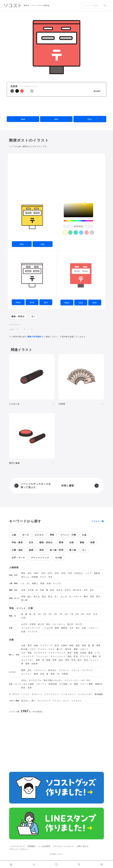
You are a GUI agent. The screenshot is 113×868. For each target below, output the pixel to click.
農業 (76, 684)
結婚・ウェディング (43, 645)
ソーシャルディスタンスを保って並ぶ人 (36, 485)
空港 (73, 660)
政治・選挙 (64, 660)
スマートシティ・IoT (75, 680)
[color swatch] (65, 233)
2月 (45, 614)
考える (37, 596)
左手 (92, 590)
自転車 (35, 664)
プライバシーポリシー (19, 849)
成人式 (41, 624)
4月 (56, 614)
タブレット (37, 694)
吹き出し (25, 701)
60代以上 (79, 573)
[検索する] (105, 6)
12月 (24, 618)
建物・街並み (18, 316)
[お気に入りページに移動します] (79, 864)
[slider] (78, 221)
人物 (14, 535)
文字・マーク (18, 557)
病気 (78, 645)
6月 (66, 614)
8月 (77, 614)
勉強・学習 (39, 674)
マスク (51, 649)
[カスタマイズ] (102, 864)
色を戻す (97, 91)
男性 (23, 573)
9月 (82, 614)
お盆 (84, 628)
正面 (42, 590)
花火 (78, 628)
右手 (86, 590)
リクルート (64, 670)
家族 (42, 583)
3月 (50, 614)
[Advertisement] (57, 106)
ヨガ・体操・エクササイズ (34, 653)
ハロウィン (93, 628)
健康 (31, 550)
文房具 (83, 653)
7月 (72, 614)
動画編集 (99, 694)
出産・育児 (27, 645)
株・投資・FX (53, 674)
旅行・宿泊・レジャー (88, 660)
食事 (98, 645)
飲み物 (24, 649)
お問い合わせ (83, 846)
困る (44, 596)
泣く (57, 596)
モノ (33, 316)
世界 (55, 660)
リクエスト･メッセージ (63, 846)
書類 (90, 653)
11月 (95, 614)
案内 (86, 596)
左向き (68, 590)
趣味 (95, 656)
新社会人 (52, 670)
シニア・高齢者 (93, 573)
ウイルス (42, 649)
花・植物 (46, 660)
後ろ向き (77, 590)
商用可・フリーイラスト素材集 (37, 5)
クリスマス (33, 631)
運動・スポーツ (81, 649)
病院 (72, 645)
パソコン (25, 694)
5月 (61, 614)
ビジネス (39, 535)
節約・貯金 (73, 656)
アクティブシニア (57, 653)
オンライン (27, 674)
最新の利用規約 (34, 337)
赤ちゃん (25, 577)
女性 (30, 573)
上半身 (31, 590)
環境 (61, 542)
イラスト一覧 (98, 521)
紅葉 (23, 631)
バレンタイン (59, 624)
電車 (27, 664)
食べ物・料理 (57, 550)
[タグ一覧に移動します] (57, 864)
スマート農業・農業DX (91, 684)
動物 (82, 542)
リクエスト (77, 701)
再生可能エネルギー (53, 680)
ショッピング (28, 656)
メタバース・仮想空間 (46, 684)
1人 (23, 583)
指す (98, 596)
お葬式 (64, 645)
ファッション (42, 656)
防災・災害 (27, 688)
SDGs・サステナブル (31, 680)
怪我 (84, 645)
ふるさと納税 (28, 684)
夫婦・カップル (54, 583)
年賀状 (33, 624)
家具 (70, 653)
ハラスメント (40, 670)
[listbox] (78, 210)
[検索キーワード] (91, 6)
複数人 (35, 583)
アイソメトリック (40, 557)
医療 (93, 542)
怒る (50, 596)
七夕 (72, 628)
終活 (57, 645)
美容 (42, 550)
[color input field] (79, 226)
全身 (23, 590)
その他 (58, 557)
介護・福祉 (17, 550)
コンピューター (85, 694)
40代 (63, 573)
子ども (43, 577)
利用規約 (32, 846)
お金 (84, 535)
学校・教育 (17, 542)
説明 (92, 596)
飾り (34, 701)
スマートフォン (52, 694)
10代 (43, 573)
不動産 (65, 674)
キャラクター (28, 660)
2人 (28, 583)
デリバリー (85, 656)
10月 (89, 614)
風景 (38, 660)
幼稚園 (35, 577)
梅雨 (57, 628)
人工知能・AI (66, 684)
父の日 (79, 624)
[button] (12, 91)
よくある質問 (44, 846)
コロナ (33, 649)
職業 (23, 670)
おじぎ (64, 596)
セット (66, 701)
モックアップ (44, 701)
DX (88, 680)
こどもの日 (48, 628)
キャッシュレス (58, 656)
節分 (48, 624)
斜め (52, 590)
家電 (76, 653)
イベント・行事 (68, 535)
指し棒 (24, 600)
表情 (23, 596)
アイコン (57, 701)
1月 (39, 614)
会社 (30, 670)
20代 (50, 573)
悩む (30, 596)
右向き (60, 590)
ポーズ (25, 535)
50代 (70, 573)
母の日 (70, 624)
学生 (50, 577)
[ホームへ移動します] (11, 864)
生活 (31, 542)
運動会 (64, 628)
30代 (57, 573)
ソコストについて (17, 846)
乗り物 (73, 550)
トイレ (98, 653)
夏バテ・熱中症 (64, 649)
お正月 (24, 624)
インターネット (68, 694)
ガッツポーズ (75, 596)
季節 (52, 535)
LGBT (36, 573)
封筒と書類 (68, 485)
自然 (72, 542)
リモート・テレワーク (82, 670)
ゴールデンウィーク (31, 628)
